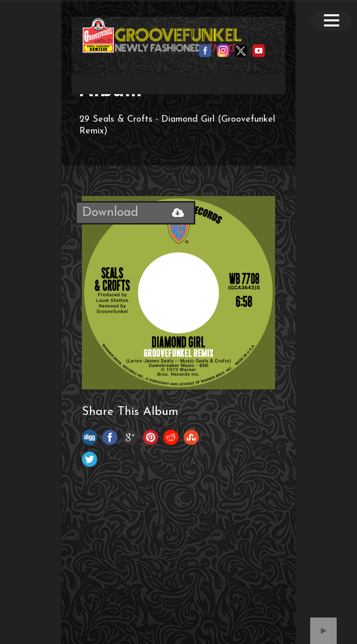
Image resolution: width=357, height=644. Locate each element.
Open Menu (332, 21)
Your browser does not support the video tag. (178, 82)
